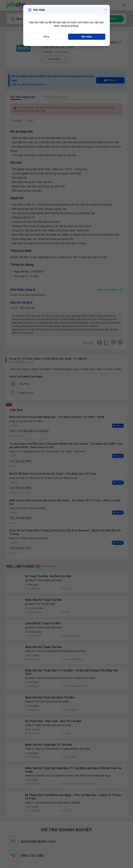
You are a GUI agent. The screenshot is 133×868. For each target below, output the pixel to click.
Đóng (46, 37)
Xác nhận (87, 37)
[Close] (106, 10)
